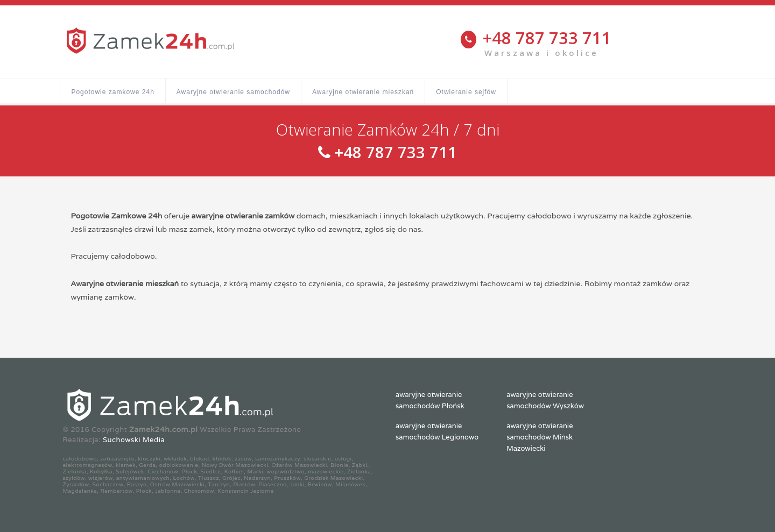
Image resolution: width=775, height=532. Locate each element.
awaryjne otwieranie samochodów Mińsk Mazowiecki (540, 437)
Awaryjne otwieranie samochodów (233, 92)
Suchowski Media (134, 440)
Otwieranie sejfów (466, 92)
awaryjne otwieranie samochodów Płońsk (430, 400)
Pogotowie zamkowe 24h (112, 92)
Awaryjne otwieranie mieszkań (363, 92)
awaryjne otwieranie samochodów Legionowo (437, 431)
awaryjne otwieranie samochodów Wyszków (545, 400)
